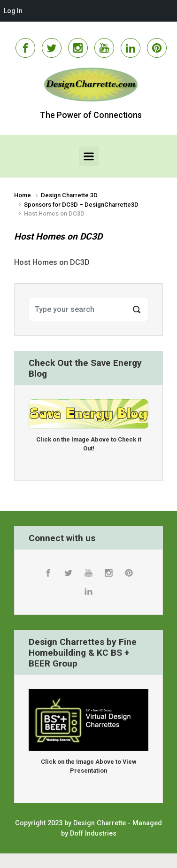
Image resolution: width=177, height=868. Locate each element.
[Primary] (89, 156)
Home (23, 195)
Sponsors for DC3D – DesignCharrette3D (81, 205)
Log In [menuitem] (13, 11)
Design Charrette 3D (69, 195)
